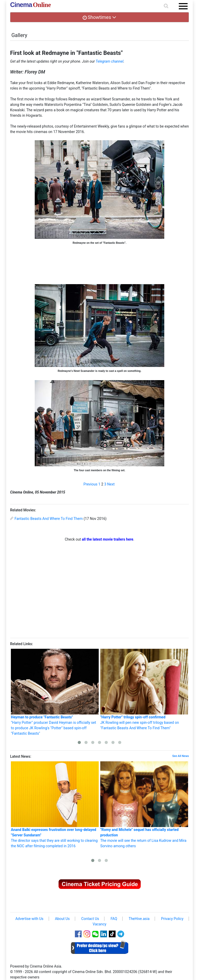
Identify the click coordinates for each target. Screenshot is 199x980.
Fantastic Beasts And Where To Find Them (49, 519)
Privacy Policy (172, 919)
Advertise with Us (29, 919)
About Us (62, 919)
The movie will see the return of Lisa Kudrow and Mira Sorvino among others (144, 805)
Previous (90, 484)
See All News (181, 756)
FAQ (114, 919)
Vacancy (100, 924)
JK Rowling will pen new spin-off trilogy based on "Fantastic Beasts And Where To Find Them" (144, 689)
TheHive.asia (139, 919)
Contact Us (90, 919)
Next (111, 484)
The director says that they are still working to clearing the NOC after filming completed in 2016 (55, 805)
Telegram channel (109, 61)
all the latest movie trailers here (108, 539)
